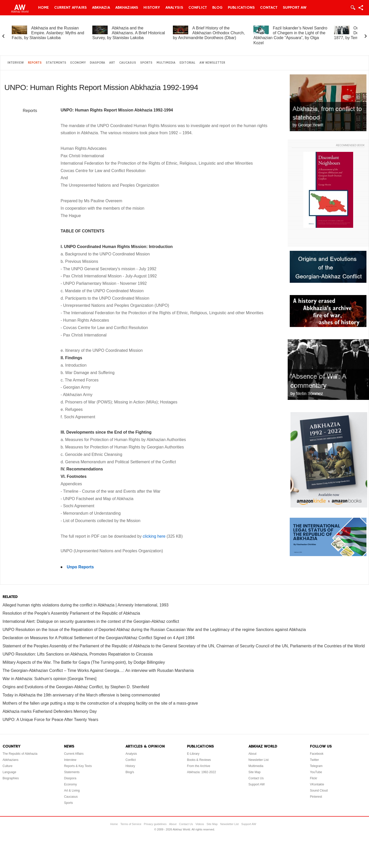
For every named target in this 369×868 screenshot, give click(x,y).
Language (9, 772)
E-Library (193, 754)
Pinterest (316, 797)
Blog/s (130, 772)
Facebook (317, 754)
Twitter (314, 760)
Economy (78, 63)
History (152, 8)
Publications (241, 8)
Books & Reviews (199, 760)
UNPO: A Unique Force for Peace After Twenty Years (50, 720)
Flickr (314, 778)
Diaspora (97, 63)
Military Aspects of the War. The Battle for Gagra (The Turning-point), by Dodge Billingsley (84, 662)
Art (112, 63)
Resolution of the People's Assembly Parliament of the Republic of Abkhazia (71, 613)
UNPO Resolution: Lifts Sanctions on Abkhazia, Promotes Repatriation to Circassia (78, 654)
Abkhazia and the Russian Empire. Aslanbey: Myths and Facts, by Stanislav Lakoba (48, 33)
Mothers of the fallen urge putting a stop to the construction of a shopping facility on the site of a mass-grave (100, 703)
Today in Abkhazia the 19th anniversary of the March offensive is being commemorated (81, 695)
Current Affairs (70, 8)
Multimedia (166, 63)
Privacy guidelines (155, 824)
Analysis (174, 8)
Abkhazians (127, 8)
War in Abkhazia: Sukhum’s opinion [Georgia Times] (49, 679)
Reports (35, 63)
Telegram (316, 766)
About (253, 754)
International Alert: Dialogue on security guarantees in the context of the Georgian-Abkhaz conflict (91, 621)
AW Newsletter (212, 63)
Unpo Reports (80, 567)
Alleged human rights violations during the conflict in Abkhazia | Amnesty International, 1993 (86, 605)
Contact (269, 8)
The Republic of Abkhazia (20, 754)
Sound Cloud (319, 791)
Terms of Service (131, 824)
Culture (8, 766)
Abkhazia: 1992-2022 (201, 772)
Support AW (295, 8)
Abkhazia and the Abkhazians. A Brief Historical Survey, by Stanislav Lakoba (129, 33)
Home (43, 8)
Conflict (198, 8)
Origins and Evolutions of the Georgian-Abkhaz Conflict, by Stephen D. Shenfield (76, 687)
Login (353, 8)
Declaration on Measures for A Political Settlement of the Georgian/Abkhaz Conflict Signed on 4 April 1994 (99, 638)
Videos (200, 824)
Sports (146, 63)
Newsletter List (259, 760)
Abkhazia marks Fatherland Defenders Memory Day (50, 711)
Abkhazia (101, 8)
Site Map (255, 772)
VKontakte (317, 784)
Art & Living (72, 791)
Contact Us (256, 778)
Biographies (11, 778)
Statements (56, 63)
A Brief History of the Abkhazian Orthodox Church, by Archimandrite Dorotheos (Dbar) (209, 33)
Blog (217, 8)
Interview (16, 63)
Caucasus (128, 63)
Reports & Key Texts (78, 766)
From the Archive (199, 766)
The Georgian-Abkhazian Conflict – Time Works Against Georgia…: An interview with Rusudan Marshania (98, 670)
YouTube (316, 772)
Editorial (187, 63)
